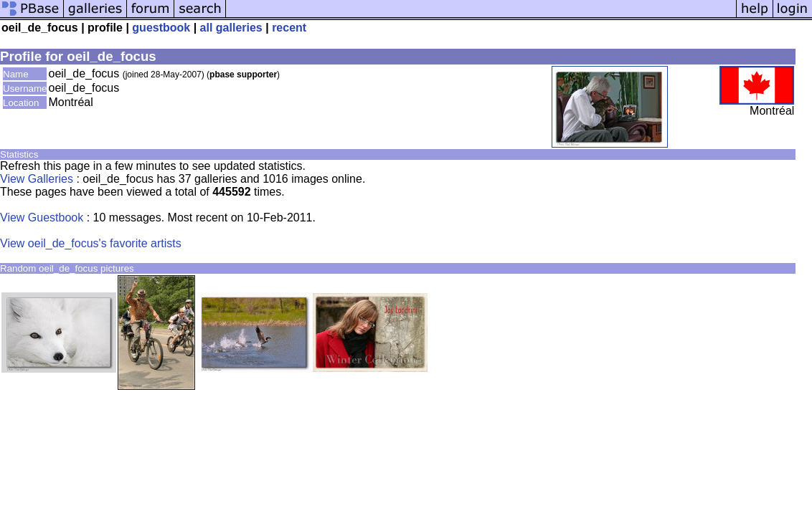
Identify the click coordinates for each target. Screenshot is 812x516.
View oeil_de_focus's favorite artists (91, 243)
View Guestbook (42, 218)
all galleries (231, 28)
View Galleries (37, 179)
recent (289, 28)
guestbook (161, 28)
